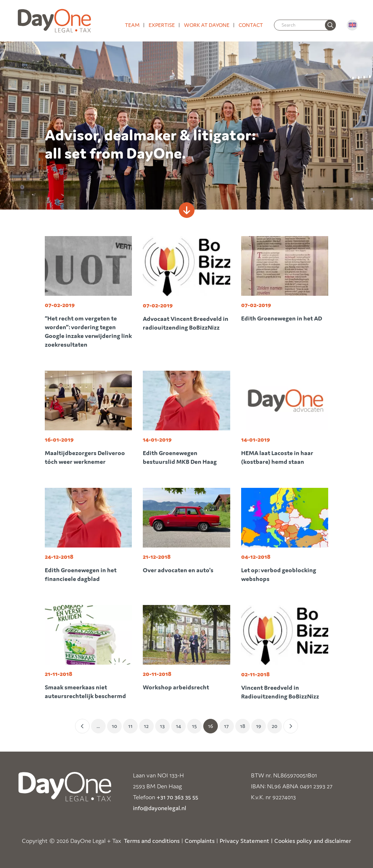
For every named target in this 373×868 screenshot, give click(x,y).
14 (178, 726)
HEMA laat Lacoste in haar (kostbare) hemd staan (277, 457)
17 (226, 726)
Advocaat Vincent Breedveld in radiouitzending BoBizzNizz (186, 323)
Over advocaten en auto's (178, 570)
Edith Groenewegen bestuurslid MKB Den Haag (180, 457)
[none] (330, 25)
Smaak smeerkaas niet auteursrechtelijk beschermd (85, 692)
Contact (251, 25)
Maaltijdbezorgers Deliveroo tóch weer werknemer (85, 457)
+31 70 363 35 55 (177, 797)
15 (194, 726)
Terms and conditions (152, 841)
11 (130, 726)
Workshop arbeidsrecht (176, 687)
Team (132, 25)
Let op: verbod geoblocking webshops (279, 574)
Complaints (200, 841)
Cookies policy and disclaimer (313, 841)
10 (114, 726)
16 (211, 726)
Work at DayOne (207, 25)
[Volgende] (291, 726)
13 (162, 726)
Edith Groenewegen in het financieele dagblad (81, 574)
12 (146, 726)
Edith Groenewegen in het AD (282, 318)
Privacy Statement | (246, 841)
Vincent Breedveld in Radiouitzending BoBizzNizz (280, 692)
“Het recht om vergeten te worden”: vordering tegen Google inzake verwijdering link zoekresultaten (88, 331)
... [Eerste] (98, 726)
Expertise (162, 25)
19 (259, 726)
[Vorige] (82, 726)
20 (274, 726)
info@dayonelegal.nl (160, 808)
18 (243, 726)
